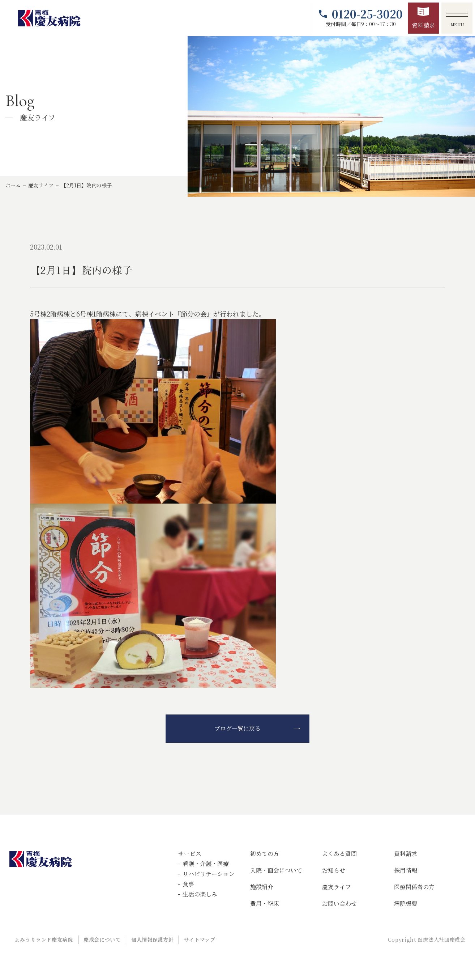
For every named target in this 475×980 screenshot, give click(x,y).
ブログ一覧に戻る (237, 728)
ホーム (13, 185)
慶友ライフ (41, 185)
